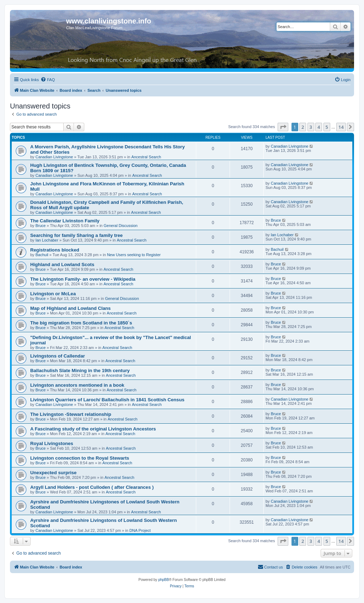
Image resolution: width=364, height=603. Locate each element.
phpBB (164, 580)
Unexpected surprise (53, 473)
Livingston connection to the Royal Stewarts (80, 458)
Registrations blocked (55, 250)
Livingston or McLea (53, 294)
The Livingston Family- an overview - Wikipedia (83, 279)
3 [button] (311, 127)
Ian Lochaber (47, 240)
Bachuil (42, 255)
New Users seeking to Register (134, 255)
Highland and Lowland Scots (62, 265)
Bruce (41, 226)
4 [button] (319, 127)
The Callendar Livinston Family (65, 221)
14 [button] (341, 127)
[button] (283, 127)
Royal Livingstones (52, 443)
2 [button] (303, 127)
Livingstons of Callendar (58, 356)
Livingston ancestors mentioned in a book (77, 385)
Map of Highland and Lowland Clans (70, 308)
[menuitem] (48, 80)
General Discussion (121, 226)
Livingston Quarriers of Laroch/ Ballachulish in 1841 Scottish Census (107, 400)
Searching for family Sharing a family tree (76, 235)
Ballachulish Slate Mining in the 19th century (80, 371)
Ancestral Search (146, 157)
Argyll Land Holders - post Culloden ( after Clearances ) (92, 487)
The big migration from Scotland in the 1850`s (81, 323)
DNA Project (140, 530)
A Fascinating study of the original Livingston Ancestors (93, 429)
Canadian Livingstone (54, 157)
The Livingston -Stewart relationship (71, 414)
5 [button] (327, 127)
